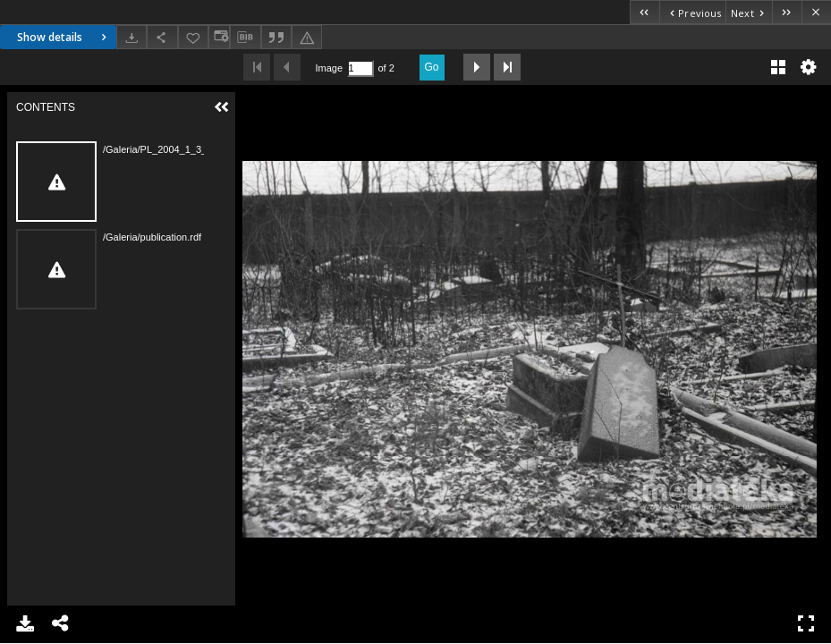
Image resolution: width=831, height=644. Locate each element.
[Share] (162, 37)
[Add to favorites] (193, 37)
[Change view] (219, 37)
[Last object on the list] (787, 12)
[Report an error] (307, 37)
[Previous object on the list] (692, 12)
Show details (64, 37)
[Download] (131, 37)
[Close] (816, 12)
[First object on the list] (644, 12)
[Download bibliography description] (245, 38)
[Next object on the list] (749, 12)
